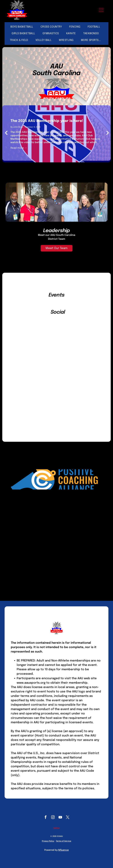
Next (107, 133)
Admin (56, 828)
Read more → (19, 148)
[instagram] (53, 818)
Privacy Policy (48, 841)
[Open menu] (101, 10)
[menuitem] (23, 27)
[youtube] (60, 818)
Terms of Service (64, 841)
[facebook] (45, 818)
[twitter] (68, 818)
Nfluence (63, 850)
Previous (6, 133)
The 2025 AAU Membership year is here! (47, 121)
